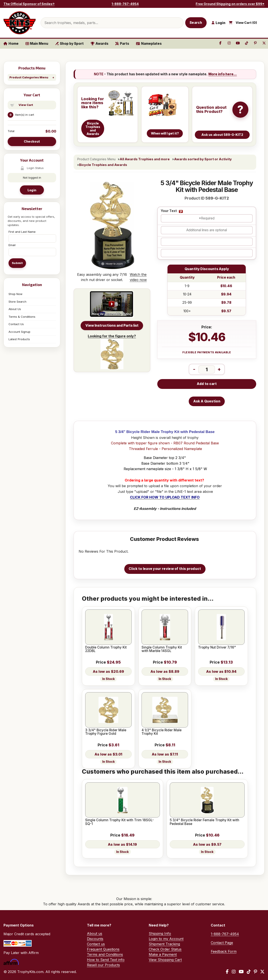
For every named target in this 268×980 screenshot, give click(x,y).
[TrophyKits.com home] (20, 23)
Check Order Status (165, 949)
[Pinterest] (255, 972)
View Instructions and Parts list (112, 325)
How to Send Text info (106, 960)
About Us (15, 309)
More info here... (223, 74)
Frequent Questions (103, 949)
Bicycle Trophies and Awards (103, 165)
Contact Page (222, 943)
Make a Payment (163, 954)
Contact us (96, 944)
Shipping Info (160, 933)
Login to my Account (166, 939)
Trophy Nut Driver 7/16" (217, 647)
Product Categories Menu (29, 77)
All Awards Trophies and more (145, 159)
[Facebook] (227, 972)
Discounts (95, 939)
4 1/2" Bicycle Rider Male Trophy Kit (162, 732)
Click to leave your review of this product (165, 569)
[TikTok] (249, 972)
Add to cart (207, 384)
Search (196, 23)
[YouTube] (241, 972)
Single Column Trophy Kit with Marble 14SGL (162, 649)
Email (12, 245)
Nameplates (149, 44)
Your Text (169, 211)
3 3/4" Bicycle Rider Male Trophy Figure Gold (106, 732)
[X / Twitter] (262, 972)
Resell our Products (103, 965)
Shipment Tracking (164, 944)
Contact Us (16, 324)
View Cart (26, 105)
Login (32, 190)
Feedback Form (224, 951)
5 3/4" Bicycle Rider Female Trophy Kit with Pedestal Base (204, 822)
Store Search (17, 302)
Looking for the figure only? (112, 352)
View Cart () (246, 23)
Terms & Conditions (22, 317)
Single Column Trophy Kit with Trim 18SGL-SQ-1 (119, 822)
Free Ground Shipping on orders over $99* (230, 4)
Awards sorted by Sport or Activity (203, 159)
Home (11, 44)
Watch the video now (138, 277)
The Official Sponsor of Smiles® (29, 4)
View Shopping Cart (165, 960)
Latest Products (19, 339)
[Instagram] (234, 972)
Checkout (32, 141)
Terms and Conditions (105, 954)
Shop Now (16, 294)
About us (95, 933)
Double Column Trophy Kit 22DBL (106, 649)
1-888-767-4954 (125, 4)
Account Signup (19, 332)
